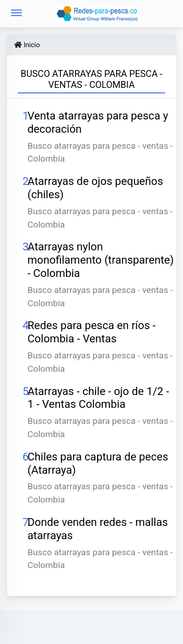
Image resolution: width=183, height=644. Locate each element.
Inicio (27, 45)
